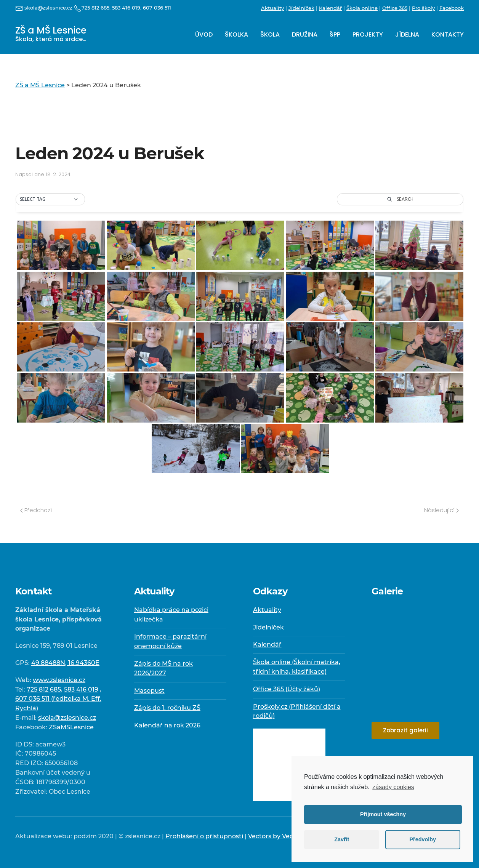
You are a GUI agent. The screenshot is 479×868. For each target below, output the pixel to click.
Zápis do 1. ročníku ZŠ (167, 708)
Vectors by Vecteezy (279, 836)
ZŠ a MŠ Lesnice (51, 34)
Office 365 (395, 8)
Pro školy (423, 8)
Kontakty (448, 34)
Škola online (362, 8)
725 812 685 (44, 689)
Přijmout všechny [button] (383, 814)
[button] (50, 199)
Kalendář (330, 8)
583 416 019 (81, 689)
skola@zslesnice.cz (44, 8)
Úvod (204, 34)
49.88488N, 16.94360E (65, 663)
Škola (270, 34)
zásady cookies (393, 787)
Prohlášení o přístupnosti (204, 836)
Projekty (368, 34)
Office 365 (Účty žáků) (287, 689)
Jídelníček (301, 8)
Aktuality (272, 8)
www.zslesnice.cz (59, 680)
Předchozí (36, 510)
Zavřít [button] (342, 839)
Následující (441, 510)
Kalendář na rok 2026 (167, 725)
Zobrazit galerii (405, 730)
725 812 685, (92, 8)
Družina (305, 34)
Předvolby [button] (423, 839)
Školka (236, 34)
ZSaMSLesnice (71, 727)
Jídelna (407, 34)
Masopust (149, 691)
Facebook (452, 8)
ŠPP (335, 34)
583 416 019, (127, 8)
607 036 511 (157, 8)
